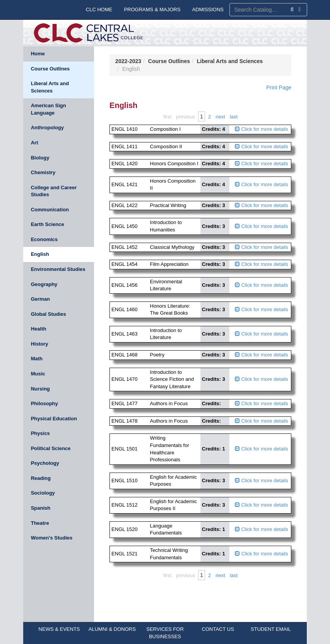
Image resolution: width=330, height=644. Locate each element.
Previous (186, 117)
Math (37, 359)
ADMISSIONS (208, 9)
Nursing (40, 389)
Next (220, 117)
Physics (40, 433)
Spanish (41, 508)
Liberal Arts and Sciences (50, 87)
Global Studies (49, 314)
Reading (41, 478)
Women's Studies (52, 538)
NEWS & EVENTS (59, 629)
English (40, 254)
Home (38, 54)
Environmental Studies (58, 269)
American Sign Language (49, 109)
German (40, 299)
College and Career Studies (54, 191)
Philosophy (44, 403)
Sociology (43, 493)
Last (234, 117)
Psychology (45, 463)
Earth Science (48, 224)
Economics (44, 239)
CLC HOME (99, 9)
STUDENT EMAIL (271, 629)
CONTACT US (218, 629)
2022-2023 (128, 61)
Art (35, 143)
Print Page (279, 87)
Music (38, 374)
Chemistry (43, 172)
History (40, 344)
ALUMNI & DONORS (112, 629)
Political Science (51, 448)
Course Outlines (50, 69)
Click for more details (262, 129)
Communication (50, 210)
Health (39, 329)
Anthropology (47, 128)
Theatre (40, 523)
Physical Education (54, 419)
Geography (44, 284)
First (167, 117)
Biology (40, 158)
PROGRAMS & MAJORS (152, 9)
